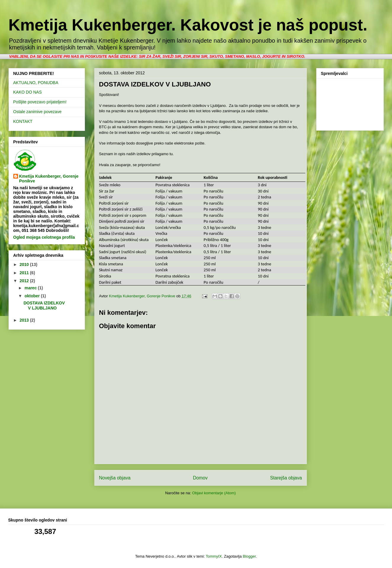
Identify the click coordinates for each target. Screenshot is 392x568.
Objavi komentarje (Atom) (214, 493)
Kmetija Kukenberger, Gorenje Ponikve (49, 179)
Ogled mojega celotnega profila (44, 237)
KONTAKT (23, 121)
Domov (200, 478)
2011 (25, 273)
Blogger (249, 556)
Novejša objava (115, 478)
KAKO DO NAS (28, 92)
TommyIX (214, 556)
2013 (25, 320)
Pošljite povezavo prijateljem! (40, 102)
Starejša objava (286, 478)
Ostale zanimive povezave (37, 112)
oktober (33, 296)
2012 (25, 281)
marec (31, 288)
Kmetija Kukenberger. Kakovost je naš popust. (188, 25)
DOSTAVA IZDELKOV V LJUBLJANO (44, 305)
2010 (25, 264)
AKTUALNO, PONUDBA (36, 83)
